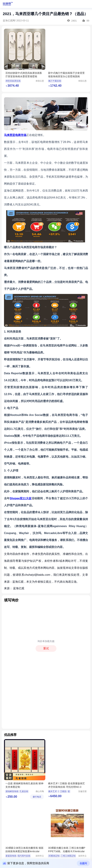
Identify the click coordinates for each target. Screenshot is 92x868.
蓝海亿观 (19, 588)
